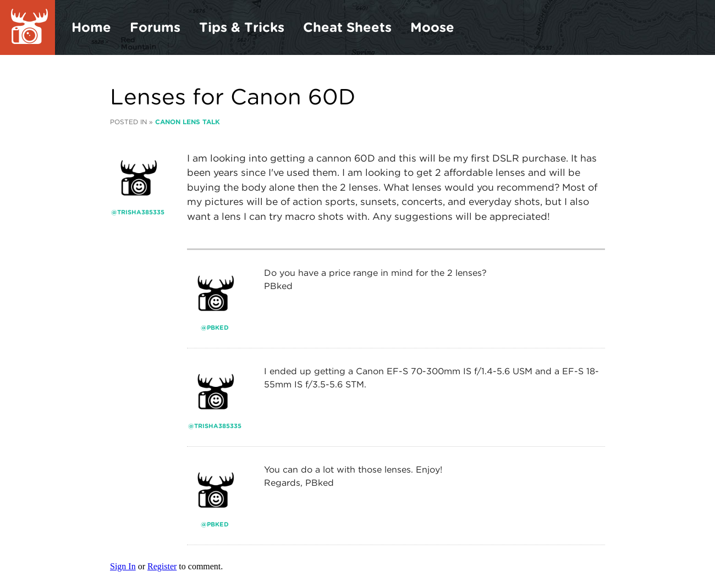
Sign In (123, 566)
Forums (155, 27)
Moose (432, 27)
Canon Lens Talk (188, 122)
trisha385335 (141, 212)
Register (162, 566)
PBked (218, 328)
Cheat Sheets (347, 27)
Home (91, 27)
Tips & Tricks (242, 27)
